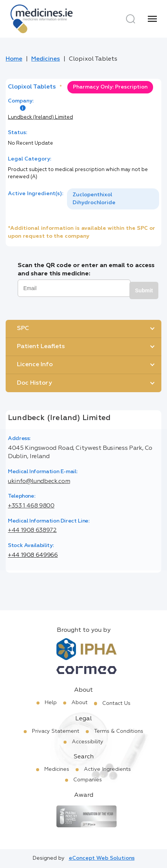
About (80, 703)
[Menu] (152, 19)
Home (14, 59)
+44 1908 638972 (32, 530)
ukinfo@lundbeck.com (39, 481)
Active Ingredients (107, 769)
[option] (113, 199)
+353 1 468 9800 (31, 506)
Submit (144, 290)
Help (51, 703)
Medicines (46, 59)
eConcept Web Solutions (102, 858)
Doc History (34, 383)
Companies (88, 780)
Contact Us (116, 703)
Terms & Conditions (119, 731)
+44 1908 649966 (33, 555)
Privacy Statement (56, 731)
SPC (23, 329)
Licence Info (35, 365)
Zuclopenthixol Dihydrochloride (94, 199)
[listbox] (113, 199)
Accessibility (88, 742)
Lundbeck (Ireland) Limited (40, 117)
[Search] (131, 19)
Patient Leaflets (41, 347)
